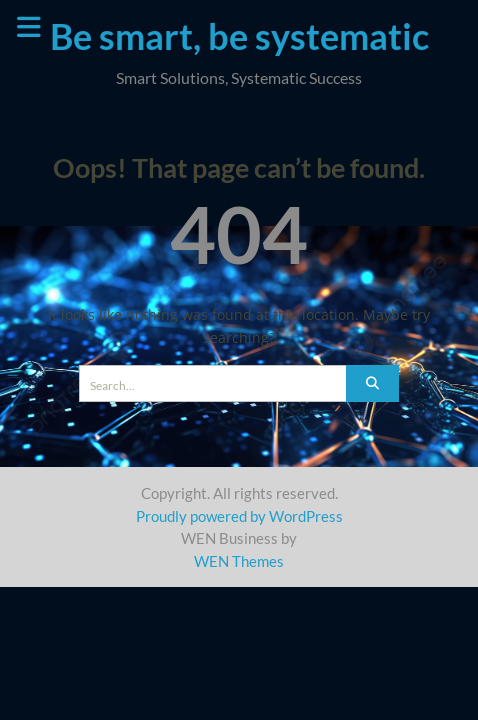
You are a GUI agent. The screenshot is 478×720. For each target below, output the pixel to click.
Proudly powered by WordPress (239, 516)
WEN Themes (239, 561)
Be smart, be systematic (239, 36)
